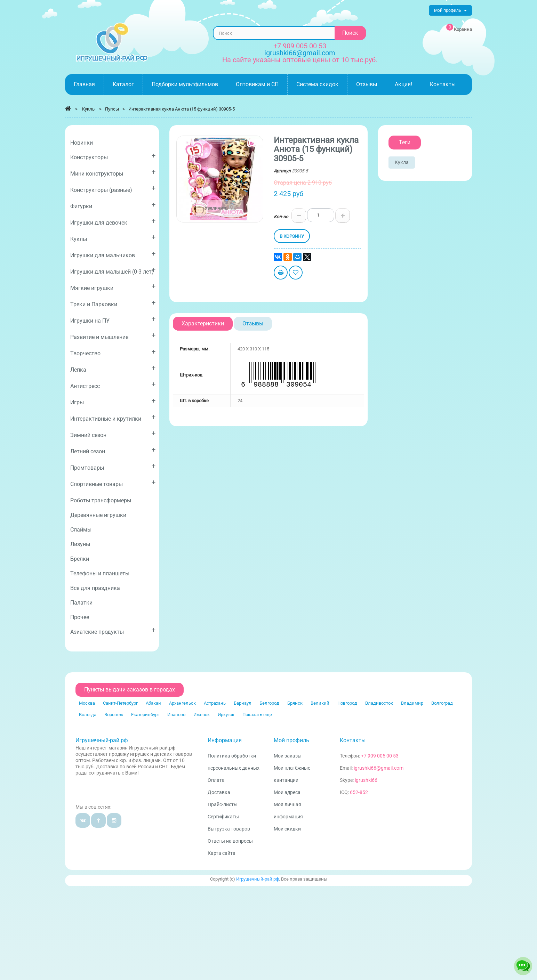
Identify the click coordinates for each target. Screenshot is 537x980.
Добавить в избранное (296, 273)
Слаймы (81, 530)
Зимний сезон (113, 434)
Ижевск (202, 715)
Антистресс (113, 385)
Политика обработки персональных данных (234, 762)
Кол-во (281, 217)
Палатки (81, 603)
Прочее (80, 617)
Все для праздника (95, 588)
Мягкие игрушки (113, 287)
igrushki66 (366, 780)
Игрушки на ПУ (113, 319)
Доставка (219, 792)
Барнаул (243, 703)
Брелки (80, 559)
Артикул (282, 171)
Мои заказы (288, 756)
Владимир (412, 703)
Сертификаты (223, 817)
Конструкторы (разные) (113, 189)
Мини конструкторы (113, 172)
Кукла (402, 162)
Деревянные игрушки (98, 515)
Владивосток (379, 703)
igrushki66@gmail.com (379, 768)
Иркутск (226, 715)
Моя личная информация (288, 811)
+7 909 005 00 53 (300, 46)
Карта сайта (222, 853)
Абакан (153, 703)
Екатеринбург (145, 715)
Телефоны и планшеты (100, 573)
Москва (87, 703)
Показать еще (257, 715)
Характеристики (203, 323)
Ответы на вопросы (230, 841)
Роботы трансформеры (101, 500)
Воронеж (114, 715)
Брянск (295, 703)
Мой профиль (291, 740)
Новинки (82, 143)
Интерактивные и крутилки (113, 417)
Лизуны (80, 544)
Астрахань (215, 703)
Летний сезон (113, 450)
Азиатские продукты (113, 630)
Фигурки (113, 205)
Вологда (88, 715)
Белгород (269, 703)
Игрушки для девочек (113, 221)
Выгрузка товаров (229, 829)
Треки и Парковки (113, 303)
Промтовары (113, 466)
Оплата (216, 780)
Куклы (113, 238)
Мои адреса (287, 792)
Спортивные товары (113, 483)
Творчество (113, 352)
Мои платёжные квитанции (292, 774)
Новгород (347, 703)
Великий (320, 703)
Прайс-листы (223, 804)
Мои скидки (287, 829)
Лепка (113, 368)
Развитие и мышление (113, 336)
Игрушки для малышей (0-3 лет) (113, 270)
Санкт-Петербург (120, 703)
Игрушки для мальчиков (113, 254)
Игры (113, 401)
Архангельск (182, 703)
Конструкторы (113, 156)
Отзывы (253, 323)
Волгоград (442, 703)
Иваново (176, 715)
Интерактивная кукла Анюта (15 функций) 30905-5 (182, 109)
